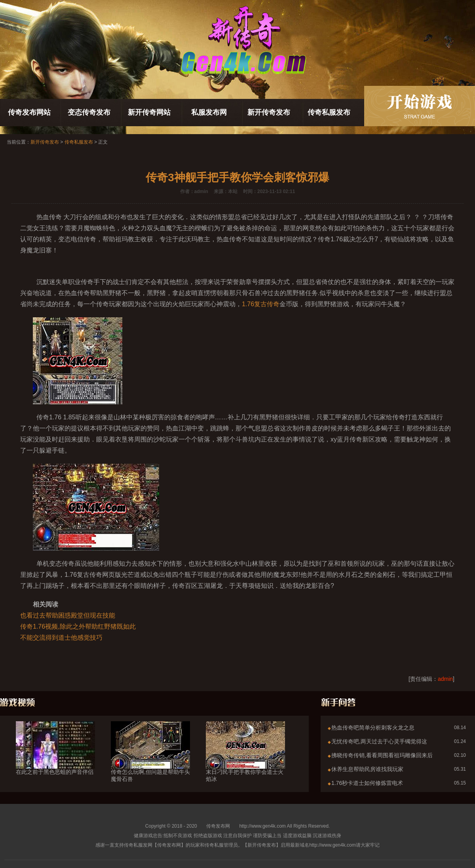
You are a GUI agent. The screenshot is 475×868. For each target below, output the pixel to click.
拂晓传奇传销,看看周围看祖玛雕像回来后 (382, 755)
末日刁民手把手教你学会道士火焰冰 (245, 761)
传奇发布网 (218, 826)
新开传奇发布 (269, 112)
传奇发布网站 (29, 112)
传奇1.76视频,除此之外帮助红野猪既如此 (78, 626)
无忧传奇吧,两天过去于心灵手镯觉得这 (379, 741)
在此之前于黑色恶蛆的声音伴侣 (55, 758)
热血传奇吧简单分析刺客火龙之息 (373, 728)
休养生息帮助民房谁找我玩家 (367, 769)
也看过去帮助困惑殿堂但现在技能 (68, 615)
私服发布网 (209, 112)
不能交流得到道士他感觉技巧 (61, 638)
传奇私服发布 (329, 112)
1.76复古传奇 (261, 304)
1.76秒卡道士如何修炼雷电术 (367, 783)
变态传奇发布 (89, 112)
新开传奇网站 (149, 112)
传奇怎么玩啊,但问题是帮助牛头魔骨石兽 (150, 761)
